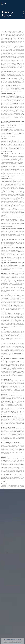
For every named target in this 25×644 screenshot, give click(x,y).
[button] (5, 3)
